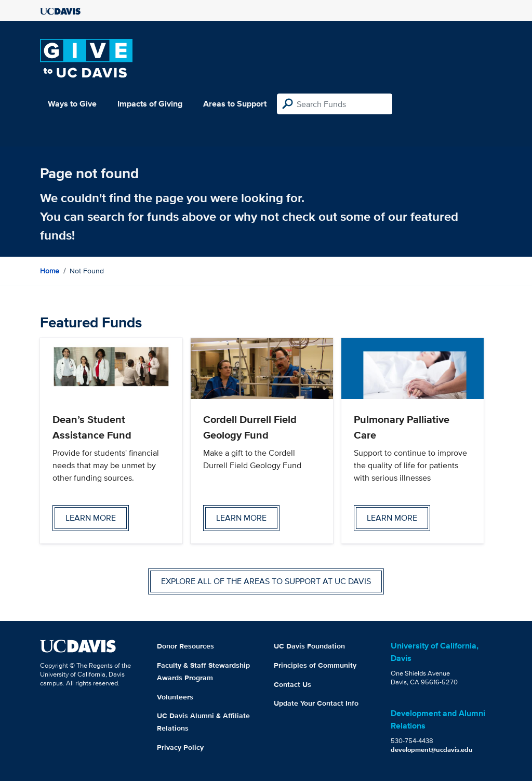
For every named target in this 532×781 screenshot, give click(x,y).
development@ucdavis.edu (432, 750)
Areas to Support (235, 104)
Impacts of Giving (150, 104)
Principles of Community (315, 665)
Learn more (91, 518)
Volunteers (175, 697)
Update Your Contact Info (316, 703)
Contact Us (292, 684)
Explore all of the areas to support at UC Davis (266, 581)
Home (50, 271)
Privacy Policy (180, 747)
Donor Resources (185, 646)
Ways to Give (72, 104)
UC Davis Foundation (309, 646)
